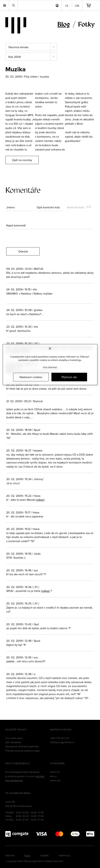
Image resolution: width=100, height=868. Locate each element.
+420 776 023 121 (60, 738)
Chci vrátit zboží (14, 738)
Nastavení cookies (31, 377)
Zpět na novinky (22, 160)
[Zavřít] (50, 349)
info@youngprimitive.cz (62, 742)
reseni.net (55, 780)
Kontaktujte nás (61, 730)
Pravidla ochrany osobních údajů (23, 751)
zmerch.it (55, 772)
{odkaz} (40, 500)
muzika (44, 76)
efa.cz (53, 776)
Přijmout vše (69, 377)
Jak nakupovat (13, 742)
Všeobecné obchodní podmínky (22, 746)
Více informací (50, 367)
